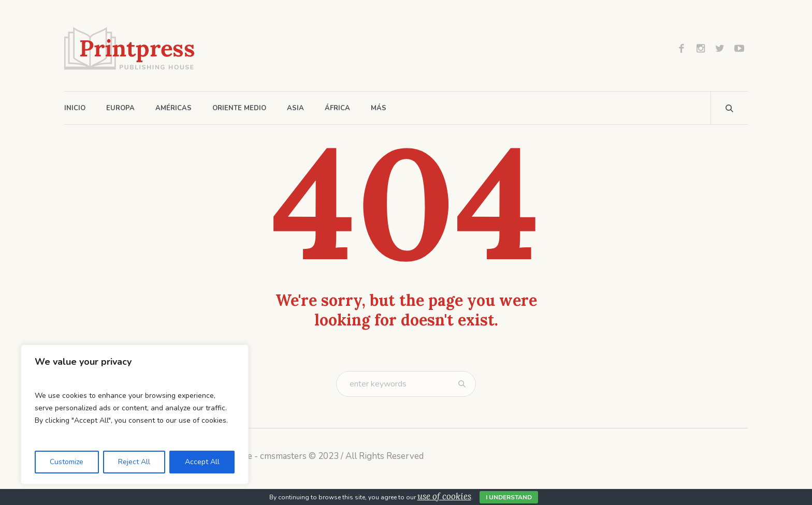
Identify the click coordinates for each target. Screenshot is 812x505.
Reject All (134, 462)
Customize (67, 462)
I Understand (509, 497)
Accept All (202, 462)
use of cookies (444, 496)
